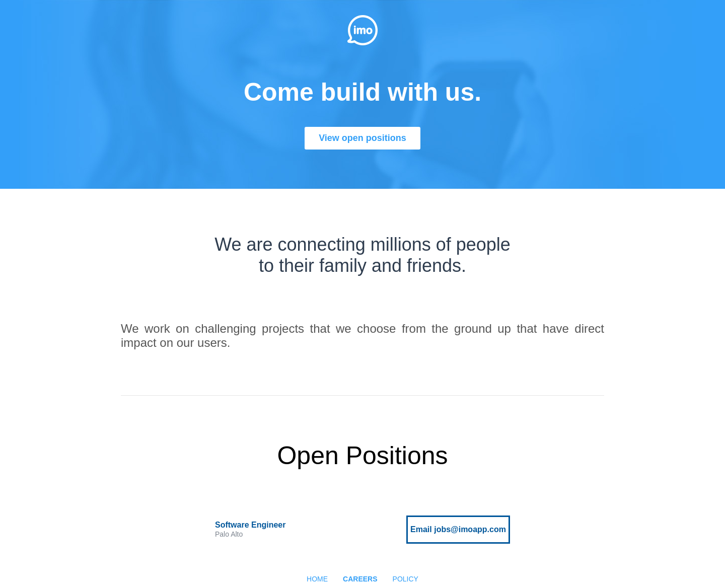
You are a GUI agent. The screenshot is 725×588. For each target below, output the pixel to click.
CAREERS (360, 579)
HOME (317, 579)
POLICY (406, 579)
